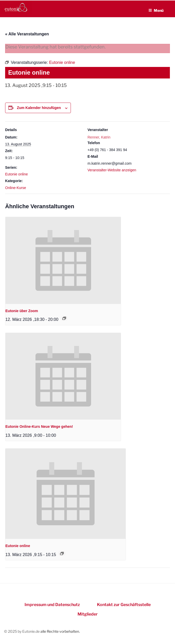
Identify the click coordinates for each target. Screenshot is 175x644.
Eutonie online (17, 174)
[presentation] (63, 260)
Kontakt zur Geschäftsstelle (124, 605)
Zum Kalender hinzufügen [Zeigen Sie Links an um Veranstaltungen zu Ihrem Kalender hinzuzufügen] (39, 108)
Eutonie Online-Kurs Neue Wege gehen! (39, 427)
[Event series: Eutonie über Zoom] (64, 318)
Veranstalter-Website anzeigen (112, 170)
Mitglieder (88, 614)
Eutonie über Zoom (22, 311)
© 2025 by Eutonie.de (22, 631)
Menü (156, 10)
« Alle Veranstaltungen (27, 34)
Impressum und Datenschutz (52, 605)
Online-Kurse (16, 188)
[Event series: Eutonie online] (62, 553)
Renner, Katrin (99, 137)
